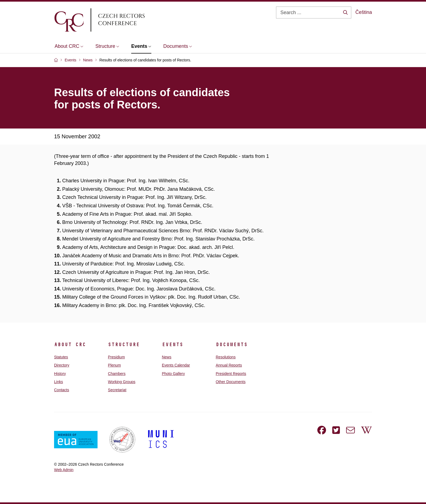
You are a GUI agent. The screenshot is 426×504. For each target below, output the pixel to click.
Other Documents (231, 382)
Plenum (114, 365)
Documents (232, 345)
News (167, 357)
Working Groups (122, 382)
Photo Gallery (173, 374)
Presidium (116, 357)
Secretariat (117, 390)
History (60, 374)
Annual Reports (229, 365)
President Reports (231, 374)
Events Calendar (176, 365)
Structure (124, 345)
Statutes (61, 357)
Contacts (62, 390)
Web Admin (64, 470)
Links (59, 382)
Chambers (117, 374)
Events (173, 345)
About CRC (70, 345)
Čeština (364, 12)
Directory (62, 365)
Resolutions (226, 357)
